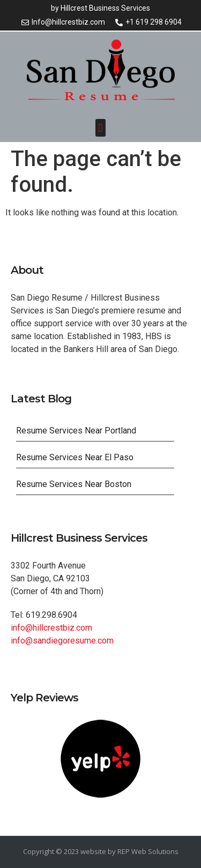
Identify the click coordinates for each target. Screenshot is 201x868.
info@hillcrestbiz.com (51, 628)
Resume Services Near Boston (74, 484)
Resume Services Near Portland (76, 431)
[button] (100, 128)
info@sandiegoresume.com (62, 641)
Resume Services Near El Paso (75, 457)
